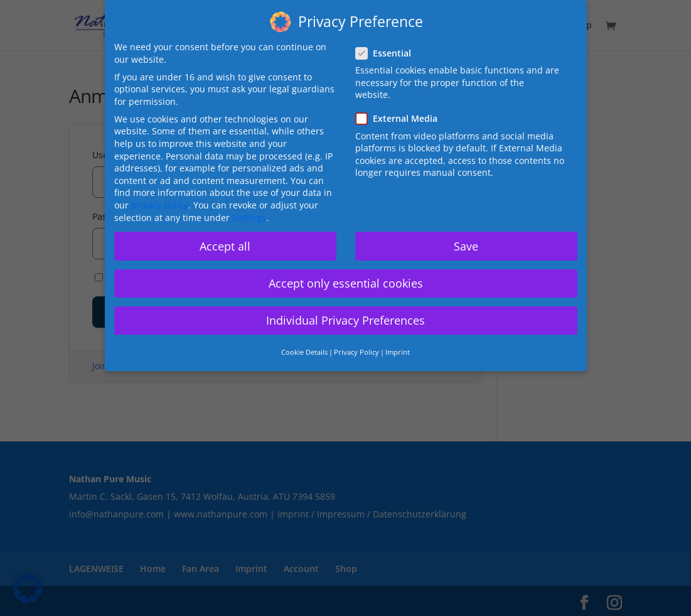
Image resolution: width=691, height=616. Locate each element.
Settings (249, 218)
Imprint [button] (398, 352)
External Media (402, 118)
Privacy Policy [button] (356, 352)
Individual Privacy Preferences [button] (346, 320)
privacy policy (160, 205)
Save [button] (466, 246)
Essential (388, 53)
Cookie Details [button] (304, 352)
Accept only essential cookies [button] (346, 283)
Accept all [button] (225, 246)
